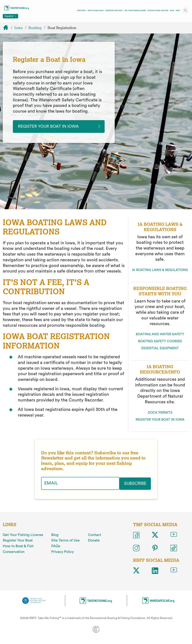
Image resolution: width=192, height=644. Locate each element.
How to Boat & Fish (18, 546)
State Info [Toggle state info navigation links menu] (81, 10)
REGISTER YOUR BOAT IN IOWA (160, 420)
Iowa (18, 28)
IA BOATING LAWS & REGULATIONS (160, 270)
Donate (94, 540)
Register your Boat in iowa (51, 127)
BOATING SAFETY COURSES (160, 342)
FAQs (56, 546)
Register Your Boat (114, 10)
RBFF (178, 10)
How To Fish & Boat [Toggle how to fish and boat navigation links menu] (96, 10)
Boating (35, 28)
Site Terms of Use (65, 540)
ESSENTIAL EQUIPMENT (160, 348)
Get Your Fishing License (135, 10)
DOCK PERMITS (160, 413)
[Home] (7, 28)
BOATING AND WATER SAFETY (160, 335)
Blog (172, 10)
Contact (95, 535)
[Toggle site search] (186, 10)
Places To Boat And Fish (158, 10)
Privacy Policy (63, 552)
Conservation (14, 552)
